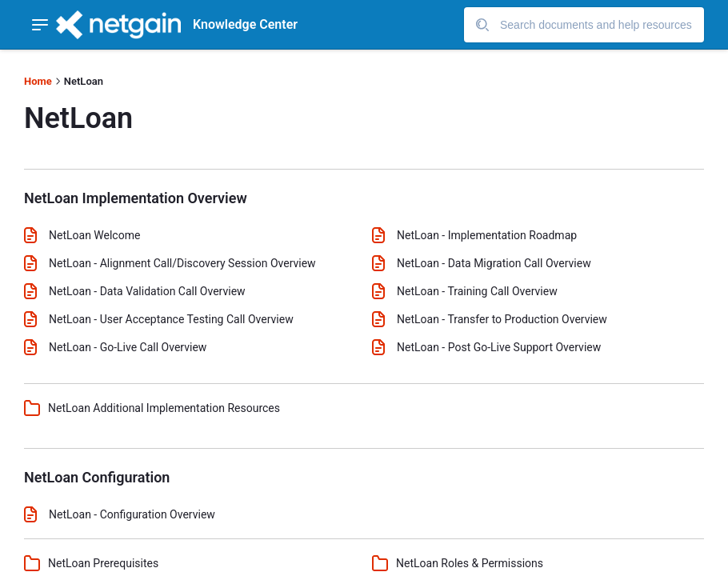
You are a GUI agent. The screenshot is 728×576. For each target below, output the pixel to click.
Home (38, 81)
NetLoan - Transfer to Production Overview (502, 319)
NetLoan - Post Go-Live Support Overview (499, 347)
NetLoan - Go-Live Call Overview (128, 347)
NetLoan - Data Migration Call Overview (494, 263)
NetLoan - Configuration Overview (132, 514)
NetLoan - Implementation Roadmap (487, 235)
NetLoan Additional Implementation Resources (164, 408)
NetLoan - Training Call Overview (477, 291)
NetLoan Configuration (97, 477)
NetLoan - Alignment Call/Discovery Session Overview (182, 263)
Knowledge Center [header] (245, 25)
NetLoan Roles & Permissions (470, 563)
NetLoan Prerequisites (103, 563)
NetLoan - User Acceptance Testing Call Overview (171, 319)
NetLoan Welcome (94, 235)
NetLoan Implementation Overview (136, 198)
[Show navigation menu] (40, 25)
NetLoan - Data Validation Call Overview (147, 291)
